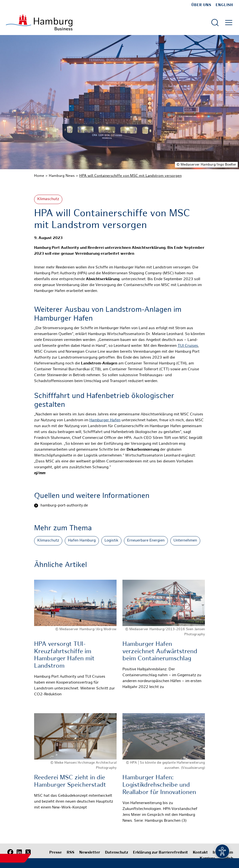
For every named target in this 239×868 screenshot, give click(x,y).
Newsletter (90, 853)
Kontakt (200, 853)
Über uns (201, 5)
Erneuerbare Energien (146, 541)
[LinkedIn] (19, 852)
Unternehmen (185, 541)
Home (39, 176)
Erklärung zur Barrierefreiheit (160, 853)
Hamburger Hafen (105, 420)
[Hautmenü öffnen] (229, 23)
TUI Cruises (188, 346)
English (224, 5)
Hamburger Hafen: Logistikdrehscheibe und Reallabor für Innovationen (159, 785)
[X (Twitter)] (28, 852)
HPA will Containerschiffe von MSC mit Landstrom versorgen (130, 176)
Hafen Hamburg (82, 541)
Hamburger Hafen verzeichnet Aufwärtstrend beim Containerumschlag (160, 652)
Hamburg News (62, 176)
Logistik (111, 541)
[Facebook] (10, 852)
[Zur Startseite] (39, 22)
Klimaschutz (48, 199)
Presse (56, 853)
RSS (71, 853)
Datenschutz (117, 853)
